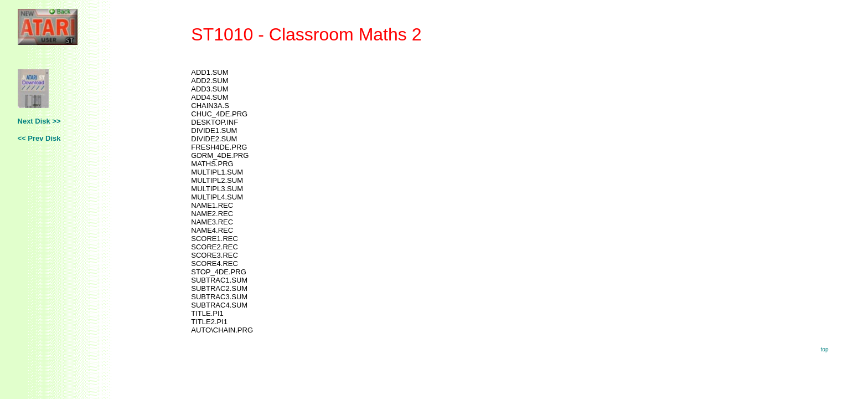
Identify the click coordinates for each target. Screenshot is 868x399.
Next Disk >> (39, 121)
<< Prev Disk (39, 138)
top (825, 349)
